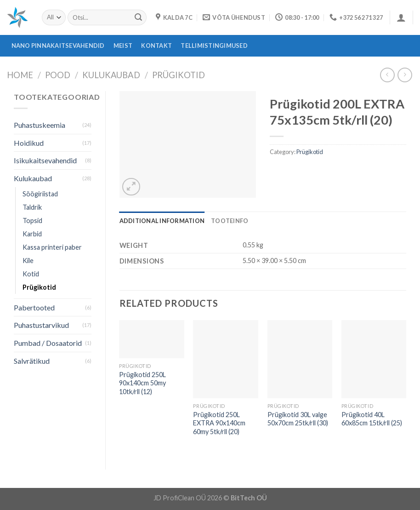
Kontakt (156, 46)
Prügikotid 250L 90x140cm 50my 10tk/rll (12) (142, 383)
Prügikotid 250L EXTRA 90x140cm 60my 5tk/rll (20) (219, 423)
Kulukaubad (111, 75)
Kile (28, 261)
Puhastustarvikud (41, 325)
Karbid (32, 234)
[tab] (162, 221)
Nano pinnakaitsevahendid (58, 46)
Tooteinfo (230, 221)
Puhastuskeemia (40, 125)
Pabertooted (34, 307)
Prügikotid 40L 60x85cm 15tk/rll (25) (372, 419)
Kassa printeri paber (52, 247)
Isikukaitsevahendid (45, 160)
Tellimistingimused (214, 46)
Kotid (31, 274)
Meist (123, 46)
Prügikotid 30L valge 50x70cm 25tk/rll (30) (298, 419)
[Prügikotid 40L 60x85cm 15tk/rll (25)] (374, 359)
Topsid (32, 221)
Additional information (162, 221)
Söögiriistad (40, 194)
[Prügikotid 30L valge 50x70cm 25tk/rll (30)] (300, 359)
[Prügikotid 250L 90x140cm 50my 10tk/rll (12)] (152, 339)
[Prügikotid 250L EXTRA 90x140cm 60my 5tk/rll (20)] (226, 359)
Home (20, 75)
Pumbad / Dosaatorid (48, 343)
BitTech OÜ (249, 498)
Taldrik (32, 207)
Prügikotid (179, 75)
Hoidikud (29, 143)
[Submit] (138, 17)
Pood (58, 75)
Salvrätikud (32, 361)
